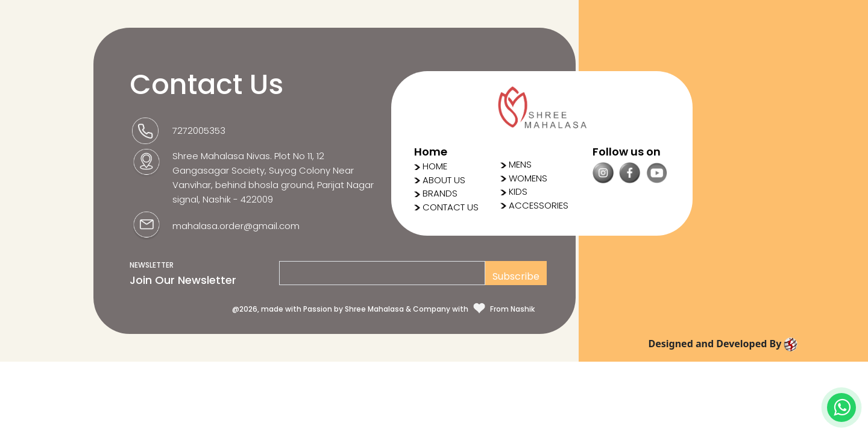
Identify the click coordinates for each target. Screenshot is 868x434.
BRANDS (440, 193)
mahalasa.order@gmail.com (236, 226)
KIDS (514, 191)
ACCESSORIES (534, 205)
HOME (435, 166)
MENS (516, 164)
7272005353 (199, 131)
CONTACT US (451, 207)
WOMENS (524, 178)
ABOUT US (444, 180)
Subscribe (516, 276)
